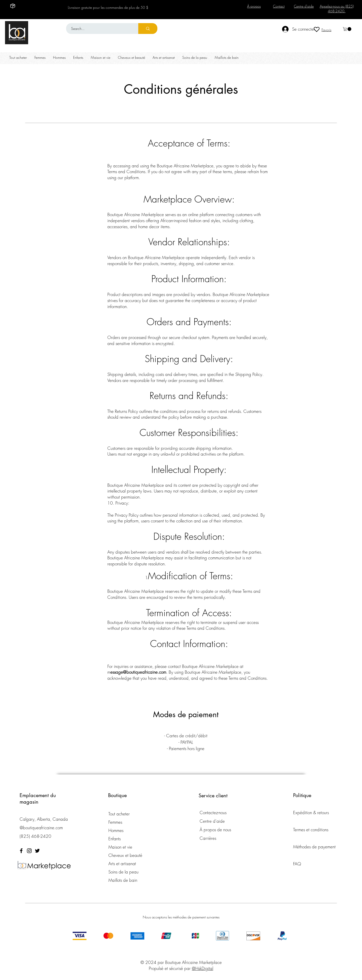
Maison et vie (120, 847)
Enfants (115, 839)
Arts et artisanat (122, 864)
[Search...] (99, 29)
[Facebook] (21, 851)
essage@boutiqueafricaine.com (138, 672)
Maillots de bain (123, 880)
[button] (348, 29)
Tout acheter (119, 814)
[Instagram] (29, 851)
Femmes (115, 822)
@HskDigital (202, 968)
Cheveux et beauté (125, 855)
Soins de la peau (123, 872)
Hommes (116, 830)
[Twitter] (37, 851)
